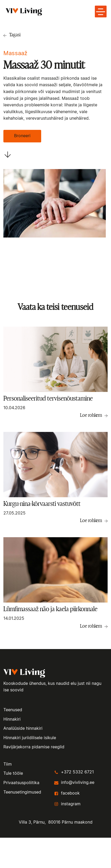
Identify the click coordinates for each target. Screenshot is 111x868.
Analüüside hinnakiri (23, 728)
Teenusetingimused (22, 792)
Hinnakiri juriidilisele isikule (30, 738)
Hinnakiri (12, 719)
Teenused (13, 710)
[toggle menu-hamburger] (101, 12)
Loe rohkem (91, 415)
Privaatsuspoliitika (21, 783)
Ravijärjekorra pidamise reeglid (34, 747)
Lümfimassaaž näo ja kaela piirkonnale (50, 609)
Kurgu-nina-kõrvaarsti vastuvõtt (42, 504)
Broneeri (22, 136)
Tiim (8, 764)
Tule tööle (13, 773)
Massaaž (15, 53)
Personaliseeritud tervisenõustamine (48, 398)
